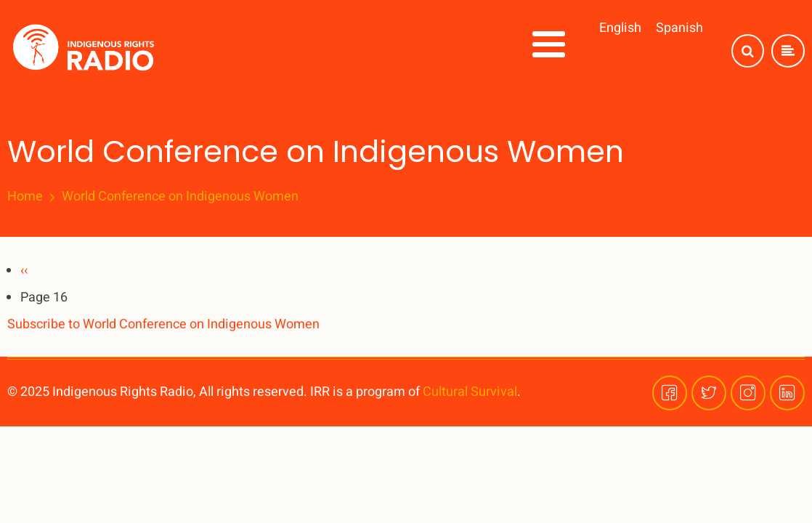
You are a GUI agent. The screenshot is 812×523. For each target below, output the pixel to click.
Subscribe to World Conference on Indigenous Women (163, 324)
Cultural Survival (470, 392)
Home (25, 197)
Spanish (679, 28)
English (620, 28)
